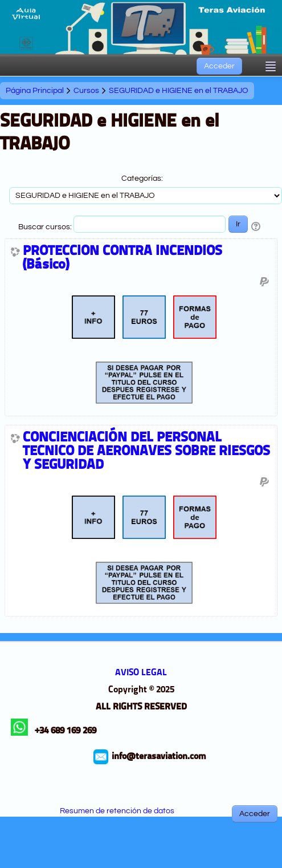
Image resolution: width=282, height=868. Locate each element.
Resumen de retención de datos (117, 811)
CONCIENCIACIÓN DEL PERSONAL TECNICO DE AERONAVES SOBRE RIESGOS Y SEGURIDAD (146, 452)
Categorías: (142, 179)
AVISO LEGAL (141, 673)
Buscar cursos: (46, 227)
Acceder (219, 66)
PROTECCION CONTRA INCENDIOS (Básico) (122, 258)
